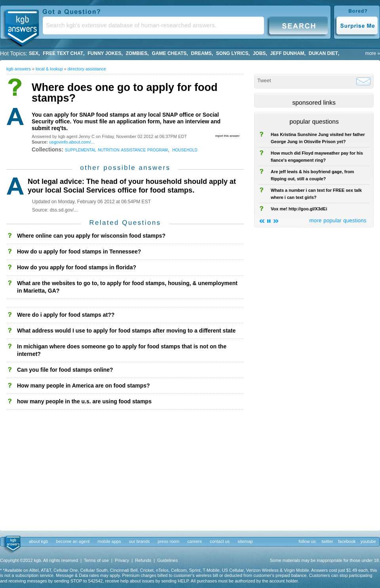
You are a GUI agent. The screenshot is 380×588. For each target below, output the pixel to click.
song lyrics (232, 53)
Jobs (259, 53)
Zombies (137, 53)
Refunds (143, 560)
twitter (327, 541)
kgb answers (19, 69)
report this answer (227, 136)
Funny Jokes (104, 53)
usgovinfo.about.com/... (72, 142)
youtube (368, 541)
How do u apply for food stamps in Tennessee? (79, 251)
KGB (22, 26)
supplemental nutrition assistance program (116, 149)
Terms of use (96, 560)
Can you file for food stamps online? (65, 370)
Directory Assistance (87, 69)
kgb (12, 544)
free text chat (63, 53)
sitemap (245, 541)
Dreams (201, 53)
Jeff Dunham (287, 53)
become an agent (73, 541)
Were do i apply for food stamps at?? (66, 315)
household (185, 149)
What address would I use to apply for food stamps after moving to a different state (126, 331)
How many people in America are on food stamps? (84, 386)
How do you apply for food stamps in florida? (77, 267)
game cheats (169, 53)
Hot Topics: (14, 53)
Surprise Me (357, 25)
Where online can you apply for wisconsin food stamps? (91, 236)
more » (373, 53)
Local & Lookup (49, 69)
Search (298, 25)
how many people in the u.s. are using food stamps (84, 401)
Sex (34, 53)
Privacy (122, 560)
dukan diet (323, 53)
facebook (347, 541)
